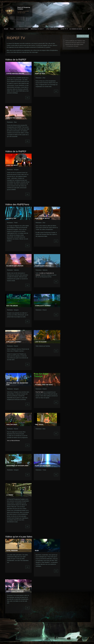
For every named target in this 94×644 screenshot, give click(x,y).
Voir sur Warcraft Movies (13, 441)
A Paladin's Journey (14, 342)
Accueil (6, 29)
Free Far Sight (39, 392)
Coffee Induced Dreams (52, 29)
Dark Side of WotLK (42, 218)
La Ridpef (10, 495)
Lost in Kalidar (41, 342)
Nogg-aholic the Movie (15, 591)
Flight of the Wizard (43, 466)
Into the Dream (12, 306)
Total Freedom (12, 551)
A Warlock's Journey (43, 306)
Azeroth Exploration (43, 266)
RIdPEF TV (63, 29)
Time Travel (39, 425)
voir (27, 98)
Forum (12, 29)
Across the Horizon (14, 118)
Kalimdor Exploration (15, 266)
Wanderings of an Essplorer (17, 466)
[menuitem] (6, 29)
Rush (37, 551)
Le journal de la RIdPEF (22, 29)
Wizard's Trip (11, 218)
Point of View (40, 74)
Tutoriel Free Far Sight (44, 385)
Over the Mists (12, 165)
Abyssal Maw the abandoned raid (17, 384)
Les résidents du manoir (76, 29)
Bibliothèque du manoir (37, 29)
